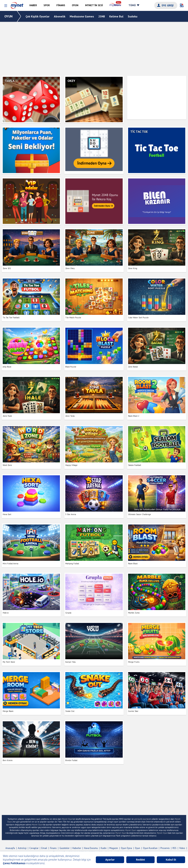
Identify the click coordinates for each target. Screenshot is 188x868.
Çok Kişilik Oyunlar (38, 16)
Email (44, 848)
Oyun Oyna (126, 848)
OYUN (8, 16)
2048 (102, 16)
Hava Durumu (91, 848)
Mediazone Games (82, 16)
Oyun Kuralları (150, 848)
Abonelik (60, 16)
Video (182, 848)
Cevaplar (34, 848)
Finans (53, 848)
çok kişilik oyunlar (142, 819)
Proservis (165, 848)
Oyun (137, 848)
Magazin (114, 848)
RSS (174, 848)
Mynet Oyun (67, 819)
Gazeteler (65, 848)
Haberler (77, 848)
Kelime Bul (116, 16)
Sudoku (133, 16)
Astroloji (22, 848)
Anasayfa (10, 848)
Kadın (104, 848)
